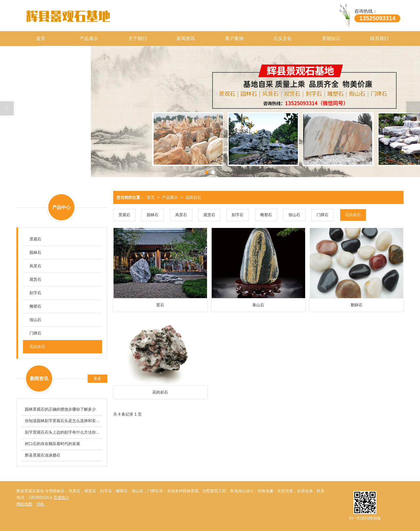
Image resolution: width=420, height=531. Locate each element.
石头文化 (283, 38)
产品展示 (89, 38)
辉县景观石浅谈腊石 (43, 455)
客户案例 (234, 38)
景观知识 (331, 38)
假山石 (294, 215)
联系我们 (379, 38)
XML (41, 504)
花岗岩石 (193, 197)
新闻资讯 (186, 38)
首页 (41, 38)
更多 (97, 378)
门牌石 (323, 215)
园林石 (153, 215)
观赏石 (209, 215)
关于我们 (137, 38)
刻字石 (238, 215)
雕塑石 (266, 215)
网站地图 (24, 504)
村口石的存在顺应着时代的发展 (52, 444)
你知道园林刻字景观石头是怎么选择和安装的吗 (63, 421)
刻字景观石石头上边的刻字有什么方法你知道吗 (63, 432)
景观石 (124, 215)
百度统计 (61, 498)
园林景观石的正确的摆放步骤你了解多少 (60, 409)
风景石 (181, 215)
